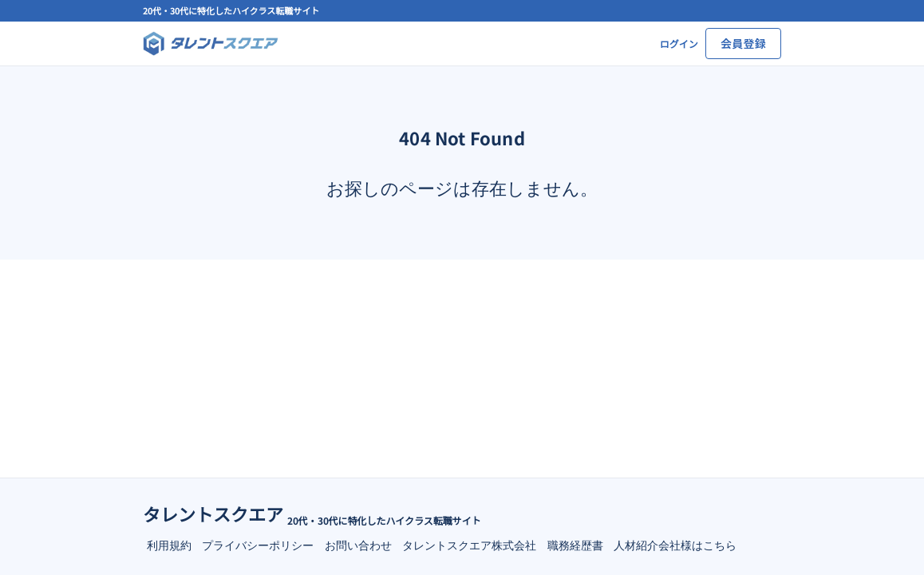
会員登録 (743, 43)
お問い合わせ (358, 545)
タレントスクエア (213, 514)
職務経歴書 (575, 545)
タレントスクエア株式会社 (469, 545)
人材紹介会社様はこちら (675, 545)
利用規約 (169, 545)
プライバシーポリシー (258, 545)
